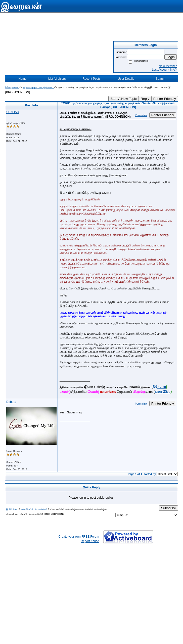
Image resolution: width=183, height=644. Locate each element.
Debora (11, 402)
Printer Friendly (165, 99)
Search (160, 79)
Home (23, 79)
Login (171, 57)
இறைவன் (12, 87)
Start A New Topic (123, 99)
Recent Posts (91, 79)
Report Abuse (90, 541)
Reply (145, 99)
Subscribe (169, 508)
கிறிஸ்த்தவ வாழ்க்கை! (39, 87)
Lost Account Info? (164, 70)
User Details (126, 79)
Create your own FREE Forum (79, 537)
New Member (168, 66)
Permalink (141, 115)
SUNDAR (13, 112)
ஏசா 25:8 (163, 391)
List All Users (57, 79)
